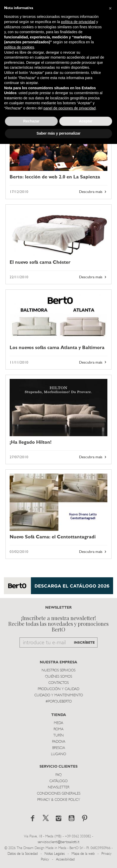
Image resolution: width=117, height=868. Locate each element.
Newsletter (59, 787)
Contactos (58, 683)
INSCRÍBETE (84, 643)
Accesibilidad (65, 860)
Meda (58, 723)
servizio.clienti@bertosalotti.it (58, 842)
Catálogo (58, 781)
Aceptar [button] (86, 121)
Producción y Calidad (58, 689)
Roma (58, 729)
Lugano (58, 754)
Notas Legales (55, 854)
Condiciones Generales (59, 794)
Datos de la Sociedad (23, 854)
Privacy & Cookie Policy (59, 800)
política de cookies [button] (19, 47)
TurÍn (58, 736)
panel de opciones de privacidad (70, 108)
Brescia (59, 748)
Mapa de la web (83, 854)
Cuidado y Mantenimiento (59, 695)
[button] (110, 8)
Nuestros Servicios (58, 671)
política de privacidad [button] (78, 22)
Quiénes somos (58, 677)
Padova (59, 742)
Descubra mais (93, 192)
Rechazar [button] (31, 121)
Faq (58, 775)
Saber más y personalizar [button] (59, 133)
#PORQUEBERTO (59, 702)
